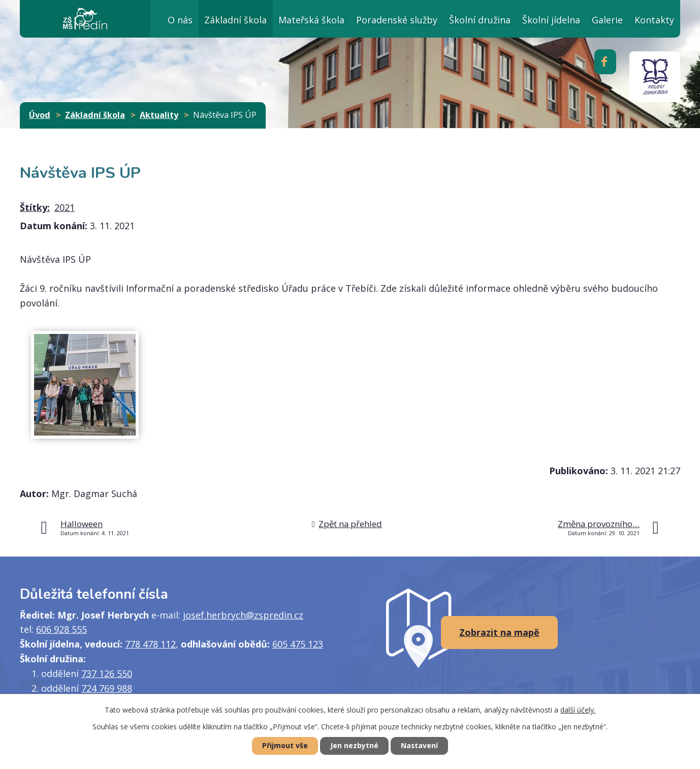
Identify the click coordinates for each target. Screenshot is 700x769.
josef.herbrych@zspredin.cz (243, 615)
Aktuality (159, 115)
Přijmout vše (284, 746)
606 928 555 (61, 629)
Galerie (607, 20)
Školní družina (480, 20)
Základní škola (235, 20)
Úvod (138, 19)
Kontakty (654, 20)
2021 (65, 207)
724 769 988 (107, 688)
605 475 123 (298, 644)
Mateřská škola (311, 20)
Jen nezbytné (354, 746)
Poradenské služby (397, 20)
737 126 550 (107, 673)
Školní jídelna (551, 20)
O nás (180, 20)
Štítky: (35, 207)
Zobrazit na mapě (499, 632)
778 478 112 (150, 644)
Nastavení (421, 746)
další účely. (578, 709)
